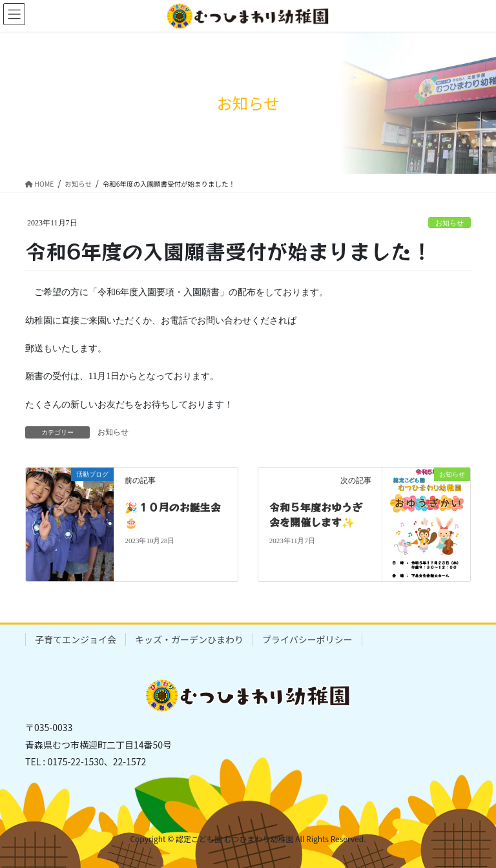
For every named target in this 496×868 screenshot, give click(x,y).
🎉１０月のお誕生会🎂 (172, 514)
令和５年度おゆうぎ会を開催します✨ (316, 514)
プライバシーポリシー (307, 639)
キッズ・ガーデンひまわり (189, 639)
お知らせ (449, 223)
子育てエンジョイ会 (76, 639)
